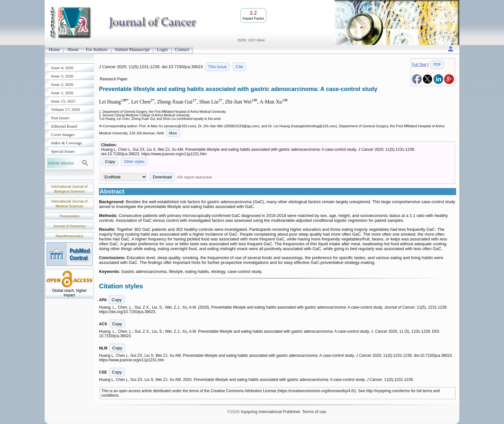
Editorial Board (64, 126)
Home (54, 50)
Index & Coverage (67, 143)
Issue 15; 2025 (63, 101)
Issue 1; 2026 (62, 93)
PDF (437, 65)
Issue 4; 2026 (62, 68)
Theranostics (70, 216)
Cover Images (63, 135)
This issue (217, 67)
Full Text (419, 65)
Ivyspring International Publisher (270, 412)
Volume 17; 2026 (65, 109)
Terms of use (314, 412)
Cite (239, 67)
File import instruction (194, 177)
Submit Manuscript (132, 50)
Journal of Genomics (70, 226)
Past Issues (60, 118)
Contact (182, 50)
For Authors (97, 50)
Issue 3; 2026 (62, 76)
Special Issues (63, 151)
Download (162, 177)
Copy (110, 162)
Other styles (134, 162)
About (73, 50)
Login (162, 50)
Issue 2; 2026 (62, 84)
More (173, 133)
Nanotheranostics (69, 236)
